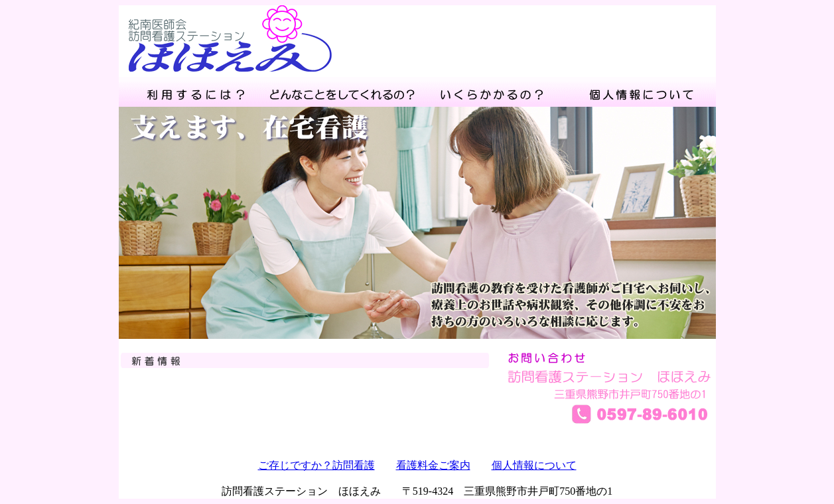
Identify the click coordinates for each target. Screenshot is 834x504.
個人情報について (534, 465)
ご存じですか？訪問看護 (316, 465)
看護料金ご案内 (433, 465)
